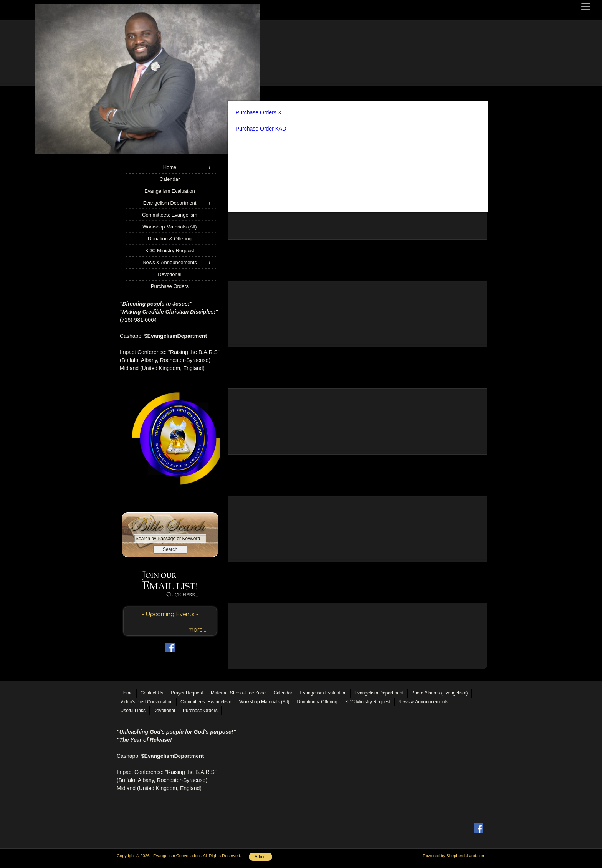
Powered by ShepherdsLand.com (454, 856)
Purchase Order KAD (261, 129)
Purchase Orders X (259, 112)
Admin (260, 856)
